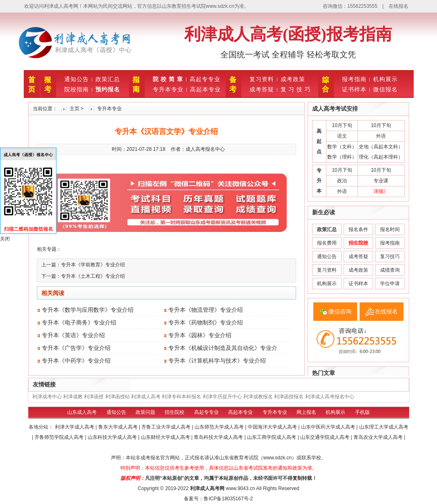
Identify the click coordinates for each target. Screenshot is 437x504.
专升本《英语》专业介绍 (73, 335)
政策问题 (145, 412)
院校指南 (77, 89)
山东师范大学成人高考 (220, 427)
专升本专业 (168, 89)
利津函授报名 (289, 397)
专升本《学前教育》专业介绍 (93, 265)
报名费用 (327, 243)
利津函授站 (118, 397)
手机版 (362, 412)
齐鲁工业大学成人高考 (166, 427)
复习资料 (262, 79)
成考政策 (293, 79)
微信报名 (385, 89)
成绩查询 (390, 270)
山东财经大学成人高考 (166, 437)
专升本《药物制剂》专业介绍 (206, 322)
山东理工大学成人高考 (384, 427)
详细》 (381, 191)
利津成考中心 (47, 397)
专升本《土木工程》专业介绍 (93, 276)
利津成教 (73, 397)
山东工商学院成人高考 (272, 437)
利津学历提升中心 (222, 397)
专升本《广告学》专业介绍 (76, 348)
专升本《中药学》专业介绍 (76, 361)
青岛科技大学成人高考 (219, 437)
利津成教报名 (258, 397)
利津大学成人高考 (75, 427)
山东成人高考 (82, 412)
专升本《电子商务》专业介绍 (79, 322)
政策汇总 (108, 79)
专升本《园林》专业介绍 (200, 335)
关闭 (5, 239)
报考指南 (354, 79)
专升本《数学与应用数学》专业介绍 (88, 310)
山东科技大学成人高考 (113, 437)
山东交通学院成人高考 (325, 437)
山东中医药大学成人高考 (329, 427)
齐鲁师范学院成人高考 (60, 437)
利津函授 (94, 397)
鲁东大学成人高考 (119, 427)
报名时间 (390, 229)
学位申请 (390, 284)
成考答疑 (262, 89)
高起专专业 (205, 79)
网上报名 (306, 412)
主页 (75, 109)
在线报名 (399, 6)
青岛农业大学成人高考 (379, 437)
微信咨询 (340, 311)
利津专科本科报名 (181, 397)
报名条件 (358, 229)
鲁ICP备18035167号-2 (228, 499)
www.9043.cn (240, 488)
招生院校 (174, 412)
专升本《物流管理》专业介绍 (206, 310)
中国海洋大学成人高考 (273, 427)
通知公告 (77, 79)
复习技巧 (390, 257)
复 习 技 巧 (296, 89)
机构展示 (385, 79)
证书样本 (354, 89)
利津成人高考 (146, 397)
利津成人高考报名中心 (330, 397)
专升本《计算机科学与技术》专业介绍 (217, 361)
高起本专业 (205, 89)
